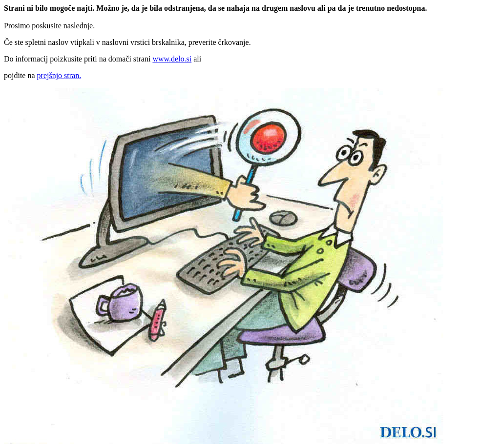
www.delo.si (172, 59)
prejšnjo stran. (59, 75)
